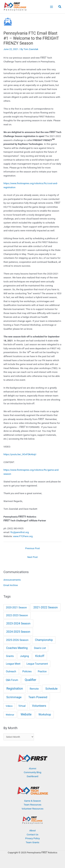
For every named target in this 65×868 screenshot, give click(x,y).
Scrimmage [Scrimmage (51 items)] (14, 697)
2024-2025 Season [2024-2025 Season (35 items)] (18, 632)
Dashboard (32, 776)
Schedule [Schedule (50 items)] (51, 689)
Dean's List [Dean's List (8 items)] (40, 648)
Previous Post (33, 548)
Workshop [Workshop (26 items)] (45, 715)
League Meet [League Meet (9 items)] (13, 664)
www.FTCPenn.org (23, 536)
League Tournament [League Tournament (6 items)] (37, 664)
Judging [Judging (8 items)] (24, 656)
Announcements (12, 580)
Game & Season (32, 801)
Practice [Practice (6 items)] (42, 671)
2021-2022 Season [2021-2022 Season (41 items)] (45, 607)
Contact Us (32, 834)
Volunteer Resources (33, 809)
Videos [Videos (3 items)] (9, 706)
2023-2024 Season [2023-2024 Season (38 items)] (18, 623)
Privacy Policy (32, 838)
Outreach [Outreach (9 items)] (11, 672)
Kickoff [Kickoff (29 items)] (40, 656)
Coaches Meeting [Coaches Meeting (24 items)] (17, 648)
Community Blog (32, 772)
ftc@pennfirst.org (20, 532)
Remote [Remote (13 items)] (34, 689)
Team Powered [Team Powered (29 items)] (38, 697)
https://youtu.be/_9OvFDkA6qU (20, 454)
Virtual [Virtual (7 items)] (22, 706)
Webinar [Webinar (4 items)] (10, 715)
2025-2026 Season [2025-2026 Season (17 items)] (17, 640)
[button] (60, 7)
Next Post (33, 557)
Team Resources (33, 805)
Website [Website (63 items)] (26, 714)
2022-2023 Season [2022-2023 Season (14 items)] (17, 615)
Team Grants (33, 842)
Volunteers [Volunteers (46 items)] (39, 706)
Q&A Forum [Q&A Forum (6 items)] (12, 680)
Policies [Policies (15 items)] (27, 671)
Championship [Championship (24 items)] (44, 640)
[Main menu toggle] (51, 7)
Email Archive (11, 585)
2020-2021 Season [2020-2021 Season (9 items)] (16, 608)
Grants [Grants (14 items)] (10, 656)
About (32, 830)
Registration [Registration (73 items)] (15, 688)
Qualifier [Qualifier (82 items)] (31, 680)
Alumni (32, 768)
